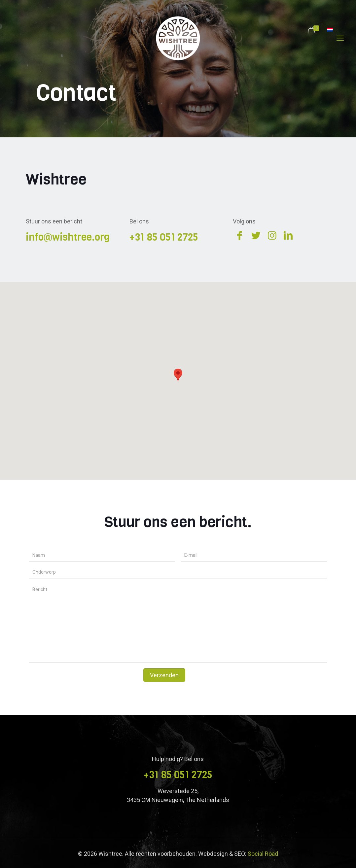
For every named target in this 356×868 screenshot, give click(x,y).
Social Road (263, 854)
